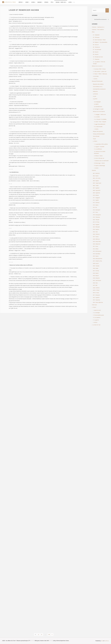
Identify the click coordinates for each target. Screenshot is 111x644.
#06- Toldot (96, 186)
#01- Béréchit (96, 173)
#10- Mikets (96, 195)
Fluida (101, 641)
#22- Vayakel (96, 225)
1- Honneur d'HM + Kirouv (99, 69)
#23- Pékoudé (96, 227)
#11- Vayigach (96, 198)
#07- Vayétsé (96, 188)
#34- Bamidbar (97, 254)
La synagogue (97, 102)
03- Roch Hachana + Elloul (99, 40)
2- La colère (97, 117)
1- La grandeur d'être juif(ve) (101, 144)
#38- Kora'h (96, 263)
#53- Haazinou (96, 300)
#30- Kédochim (97, 244)
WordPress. (106, 641)
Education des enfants (98, 84)
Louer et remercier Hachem (24, 10)
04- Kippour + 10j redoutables (100, 42)
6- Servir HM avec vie (99, 158)
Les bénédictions (98, 107)
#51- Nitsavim (96, 295)
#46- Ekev (95, 283)
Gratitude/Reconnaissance (99, 89)
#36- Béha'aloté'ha (98, 259)
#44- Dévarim (96, 278)
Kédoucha (95, 91)
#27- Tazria (96, 237)
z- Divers (94, 307)
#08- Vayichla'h (97, 190)
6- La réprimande (98, 127)
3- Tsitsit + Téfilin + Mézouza (100, 74)
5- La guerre (96, 320)
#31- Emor (96, 246)
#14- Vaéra (96, 205)
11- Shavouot (96, 59)
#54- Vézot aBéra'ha (98, 302)
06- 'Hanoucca (96, 47)
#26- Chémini (96, 234)
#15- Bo (95, 207)
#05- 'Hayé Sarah (97, 183)
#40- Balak (96, 268)
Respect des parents (98, 131)
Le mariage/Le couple (98, 109)
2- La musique (96, 313)
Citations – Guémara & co (98, 27)
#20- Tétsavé (96, 220)
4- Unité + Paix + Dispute (100, 122)
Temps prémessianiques (99, 134)
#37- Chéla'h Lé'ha (97, 261)
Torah (94, 139)
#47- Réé (95, 285)
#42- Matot (96, 273)
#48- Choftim (96, 288)
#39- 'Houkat (96, 266)
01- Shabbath (96, 35)
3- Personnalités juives (98, 315)
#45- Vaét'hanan (97, 280)
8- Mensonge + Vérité (99, 163)
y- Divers (95, 141)
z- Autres (95, 79)
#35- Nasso (96, 256)
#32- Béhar (96, 249)
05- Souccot (96, 45)
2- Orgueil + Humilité (99, 147)
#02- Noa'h (96, 176)
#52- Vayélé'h (96, 298)
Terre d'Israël (96, 136)
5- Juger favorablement (100, 124)
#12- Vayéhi (96, 200)
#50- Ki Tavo (96, 293)
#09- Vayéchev (96, 193)
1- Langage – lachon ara (100, 114)
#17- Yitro (95, 212)
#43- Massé (96, 276)
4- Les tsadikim (97, 318)
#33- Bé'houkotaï (97, 251)
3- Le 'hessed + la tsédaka (100, 119)
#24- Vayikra (96, 229)
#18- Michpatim (97, 215)
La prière (95, 99)
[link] (74, 2)
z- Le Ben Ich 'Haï (96, 325)
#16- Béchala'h (97, 210)
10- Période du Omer (98, 57)
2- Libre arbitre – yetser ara (100, 71)
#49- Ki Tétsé (96, 290)
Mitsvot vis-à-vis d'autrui (99, 111)
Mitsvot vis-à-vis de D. (97, 66)
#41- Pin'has (96, 271)
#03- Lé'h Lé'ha (97, 178)
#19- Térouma (96, 217)
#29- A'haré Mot (97, 242)
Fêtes (93, 32)
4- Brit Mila (96, 76)
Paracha (94, 170)
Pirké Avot (94, 305)
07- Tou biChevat (97, 50)
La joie (95, 96)
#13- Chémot (96, 203)
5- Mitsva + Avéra (98, 156)
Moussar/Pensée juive (97, 81)
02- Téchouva (96, 37)
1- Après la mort (97, 310)
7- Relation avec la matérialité (101, 161)
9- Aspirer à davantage (99, 166)
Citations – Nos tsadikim (98, 30)
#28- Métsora (96, 239)
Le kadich (96, 104)
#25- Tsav (95, 232)
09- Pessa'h (96, 54)
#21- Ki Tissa (96, 222)
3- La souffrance (98, 149)
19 (49, 635)
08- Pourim (96, 52)
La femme (95, 94)
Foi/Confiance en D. (98, 87)
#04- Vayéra (96, 181)
